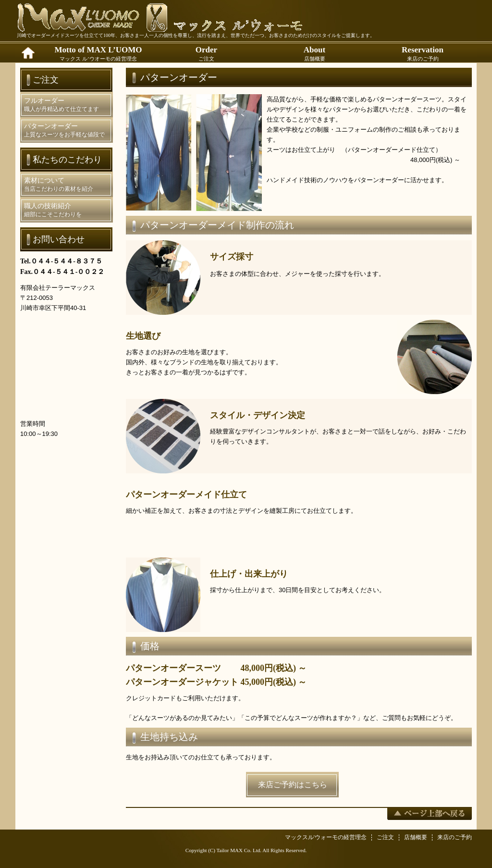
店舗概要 (416, 837)
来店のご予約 (455, 837)
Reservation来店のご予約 (423, 53)
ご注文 (385, 837)
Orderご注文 (206, 53)
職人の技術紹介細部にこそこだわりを (53, 210)
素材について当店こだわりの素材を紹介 (59, 185)
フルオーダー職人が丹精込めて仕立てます (61, 105)
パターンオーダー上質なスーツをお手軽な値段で (64, 130)
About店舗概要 (314, 53)
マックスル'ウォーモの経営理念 (326, 837)
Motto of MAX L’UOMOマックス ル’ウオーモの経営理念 (98, 53)
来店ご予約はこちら (293, 785)
